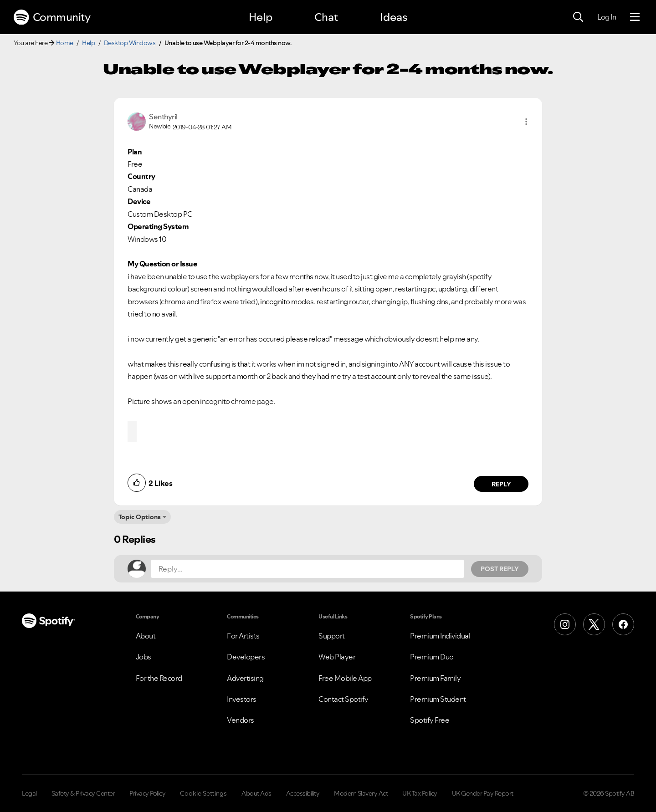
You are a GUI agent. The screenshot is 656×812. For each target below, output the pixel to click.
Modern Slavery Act (361, 793)
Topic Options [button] (140, 517)
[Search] (578, 17)
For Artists (243, 636)
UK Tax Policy (420, 793)
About (146, 636)
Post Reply (500, 569)
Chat (326, 17)
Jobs (143, 657)
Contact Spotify (343, 699)
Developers (246, 657)
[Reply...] (307, 569)
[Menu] (635, 17)
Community (52, 17)
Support (332, 636)
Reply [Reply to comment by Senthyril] (501, 484)
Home (65, 43)
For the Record (159, 678)
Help (261, 17)
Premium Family (435, 678)
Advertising (245, 678)
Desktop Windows (130, 43)
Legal (29, 793)
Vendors (241, 720)
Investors (242, 699)
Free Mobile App (345, 678)
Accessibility (303, 793)
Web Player (337, 657)
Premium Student (438, 699)
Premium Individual (440, 636)
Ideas (394, 17)
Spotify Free (430, 720)
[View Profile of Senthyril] (163, 117)
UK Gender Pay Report (483, 793)
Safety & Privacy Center (83, 793)
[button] (526, 122)
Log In (607, 17)
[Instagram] (565, 624)
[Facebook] (623, 624)
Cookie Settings (203, 793)
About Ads (256, 793)
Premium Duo (432, 657)
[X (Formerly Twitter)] (594, 624)
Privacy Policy (147, 793)
